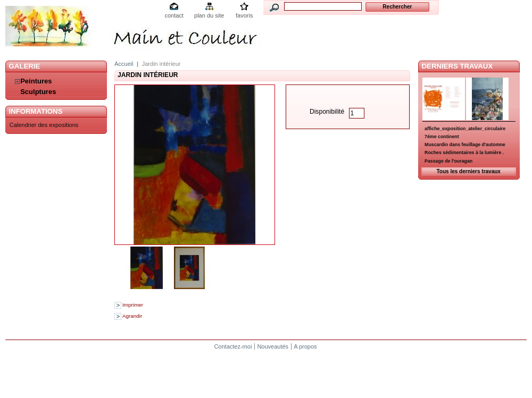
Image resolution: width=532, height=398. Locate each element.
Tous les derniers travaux (468, 171)
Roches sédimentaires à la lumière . (464, 153)
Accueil (124, 64)
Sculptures (38, 92)
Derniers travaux (458, 66)
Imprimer (133, 305)
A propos (305, 346)
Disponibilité (327, 112)
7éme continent (442, 137)
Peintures (36, 81)
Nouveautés (273, 346)
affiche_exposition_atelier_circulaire (465, 129)
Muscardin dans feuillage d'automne (465, 145)
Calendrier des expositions (44, 125)
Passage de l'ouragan (448, 161)
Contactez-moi (233, 346)
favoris (244, 15)
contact (174, 15)
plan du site (209, 15)
